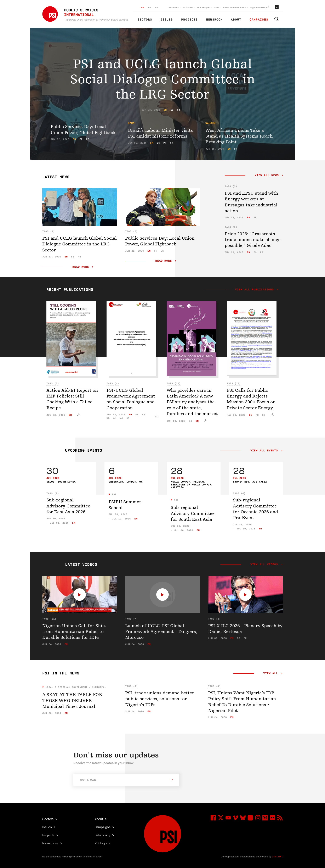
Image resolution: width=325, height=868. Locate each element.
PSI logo (101, 843)
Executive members (235, 7)
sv (128, 418)
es (172, 110)
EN (142, 7)
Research (174, 7)
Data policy (103, 835)
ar (115, 418)
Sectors (145, 20)
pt (165, 143)
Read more (81, 267)
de (108, 418)
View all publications (254, 290)
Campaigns (259, 20)
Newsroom (214, 20)
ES (157, 7)
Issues (167, 20)
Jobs (216, 7)
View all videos (264, 565)
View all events (264, 451)
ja (121, 418)
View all (271, 674)
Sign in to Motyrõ (260, 7)
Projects (189, 20)
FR (150, 7)
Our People (203, 7)
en (165, 110)
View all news (267, 176)
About (236, 20)
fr (179, 110)
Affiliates (188, 7)
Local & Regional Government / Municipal (75, 687)
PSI (113, 494)
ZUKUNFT (277, 857)
